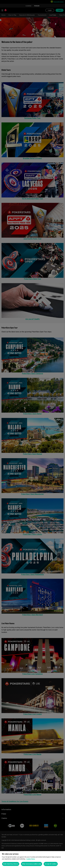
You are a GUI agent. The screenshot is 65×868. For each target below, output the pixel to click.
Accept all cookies (51, 864)
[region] (32, 860)
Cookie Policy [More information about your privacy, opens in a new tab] (31, 859)
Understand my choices (11, 864)
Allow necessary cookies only (32, 864)
